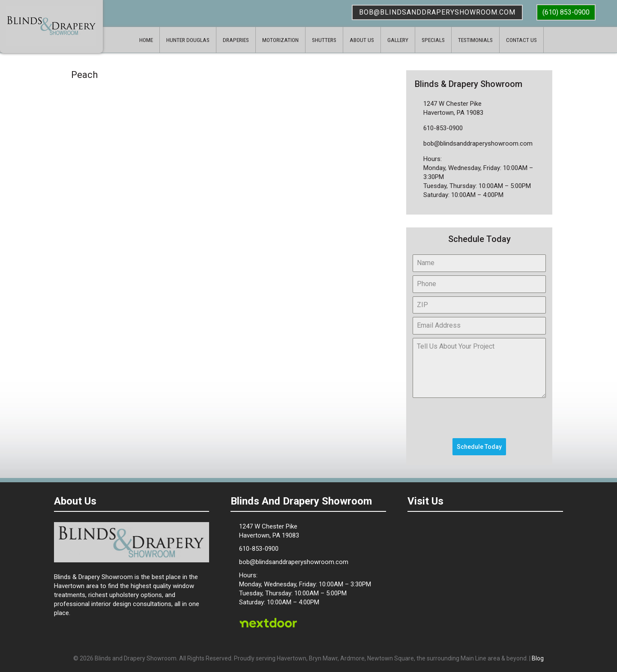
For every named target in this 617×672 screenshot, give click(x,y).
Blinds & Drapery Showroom (51, 26)
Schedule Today (479, 447)
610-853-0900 (443, 128)
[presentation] (478, 418)
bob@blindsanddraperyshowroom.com (437, 12)
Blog (538, 658)
